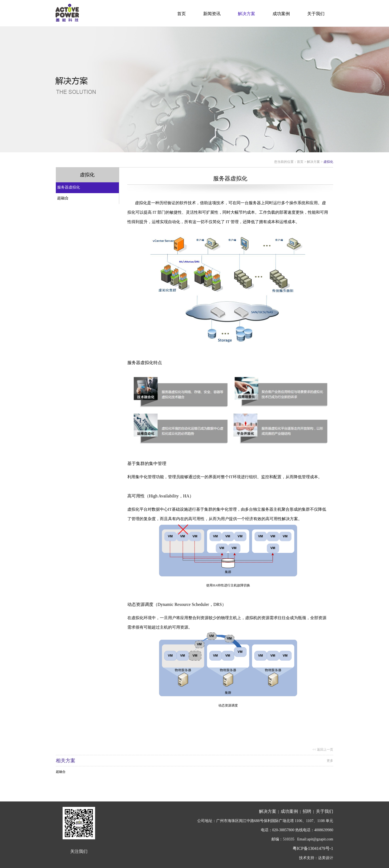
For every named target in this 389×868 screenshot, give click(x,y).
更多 (330, 761)
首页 (181, 14)
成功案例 (281, 14)
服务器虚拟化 (69, 187)
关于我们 (316, 14)
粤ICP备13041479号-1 (313, 848)
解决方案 (247, 14)
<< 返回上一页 (323, 750)
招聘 (307, 811)
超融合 (63, 198)
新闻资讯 (212, 14)
